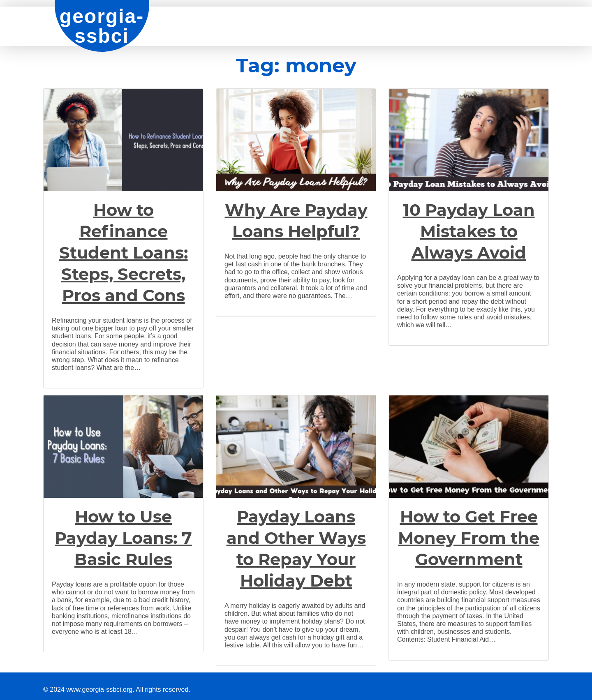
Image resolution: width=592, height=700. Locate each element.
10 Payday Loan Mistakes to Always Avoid (469, 231)
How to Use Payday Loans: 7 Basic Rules (123, 538)
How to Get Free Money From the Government (469, 538)
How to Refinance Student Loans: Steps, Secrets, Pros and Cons (124, 253)
